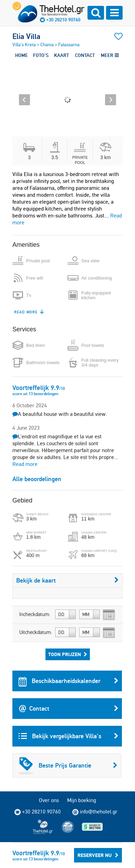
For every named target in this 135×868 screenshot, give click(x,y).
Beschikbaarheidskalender (69, 681)
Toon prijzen (68, 654)
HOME (22, 55)
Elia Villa (26, 36)
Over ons (49, 800)
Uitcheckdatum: (36, 632)
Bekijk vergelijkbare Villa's (69, 736)
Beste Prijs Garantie (67, 765)
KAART (61, 55)
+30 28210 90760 (63, 20)
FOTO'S (41, 55)
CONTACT (85, 55)
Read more (25, 464)
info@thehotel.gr (95, 812)
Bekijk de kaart (67, 580)
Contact (69, 709)
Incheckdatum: (35, 614)
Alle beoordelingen (37, 479)
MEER (110, 55)
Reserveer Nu (98, 855)
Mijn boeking (82, 800)
